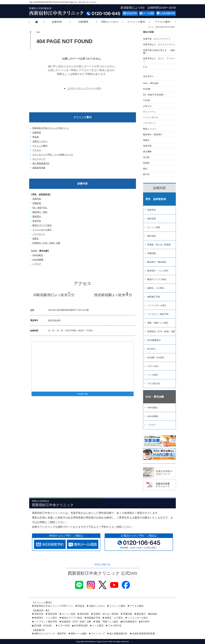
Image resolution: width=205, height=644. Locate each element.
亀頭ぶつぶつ (149, 129)
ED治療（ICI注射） (156, 357)
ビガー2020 (153, 366)
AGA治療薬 (38, 260)
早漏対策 (37, 203)
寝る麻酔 (147, 152)
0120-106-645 (54, 320)
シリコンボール (151, 117)
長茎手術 (37, 221)
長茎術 (146, 163)
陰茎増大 (37, 216)
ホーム (151, 27)
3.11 (145, 67)
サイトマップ (39, 159)
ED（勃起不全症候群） (154, 95)
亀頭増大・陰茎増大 (153, 134)
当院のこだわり (110, 22)
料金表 (36, 137)
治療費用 (83, 22)
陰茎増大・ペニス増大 (158, 271)
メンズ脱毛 (153, 375)
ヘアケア (37, 264)
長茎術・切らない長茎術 (159, 245)
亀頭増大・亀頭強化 (157, 262)
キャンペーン (149, 112)
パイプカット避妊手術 (158, 314)
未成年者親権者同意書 (143, 634)
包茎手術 (37, 199)
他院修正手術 (154, 297)
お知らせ (147, 106)
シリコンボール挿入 (42, 230)
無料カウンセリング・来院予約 (50, 634)
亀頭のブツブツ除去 (42, 225)
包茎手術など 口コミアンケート (161, 44)
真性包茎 (151, 236)
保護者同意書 (39, 168)
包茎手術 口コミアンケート (157, 39)
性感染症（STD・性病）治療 (46, 243)
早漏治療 (151, 253)
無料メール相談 (79, 634)
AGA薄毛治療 (81, 626)
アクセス (37, 150)
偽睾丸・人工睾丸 (156, 288)
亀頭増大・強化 (40, 212)
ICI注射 (147, 100)
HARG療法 (38, 255)
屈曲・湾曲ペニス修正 (158, 323)
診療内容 (57, 22)
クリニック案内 (136, 22)
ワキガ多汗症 (154, 383)
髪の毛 (146, 174)
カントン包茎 (154, 227)
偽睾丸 (36, 238)
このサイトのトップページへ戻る (84, 88)
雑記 (145, 169)
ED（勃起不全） (40, 208)
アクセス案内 (163, 22)
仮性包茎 (151, 219)
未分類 (146, 157)
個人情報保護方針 (41, 163)
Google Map (83, 394)
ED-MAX (151, 349)
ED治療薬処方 (154, 340)
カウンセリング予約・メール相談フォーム (53, 154)
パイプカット (39, 234)
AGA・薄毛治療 (151, 83)
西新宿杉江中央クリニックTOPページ (37, 22)
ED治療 (147, 89)
